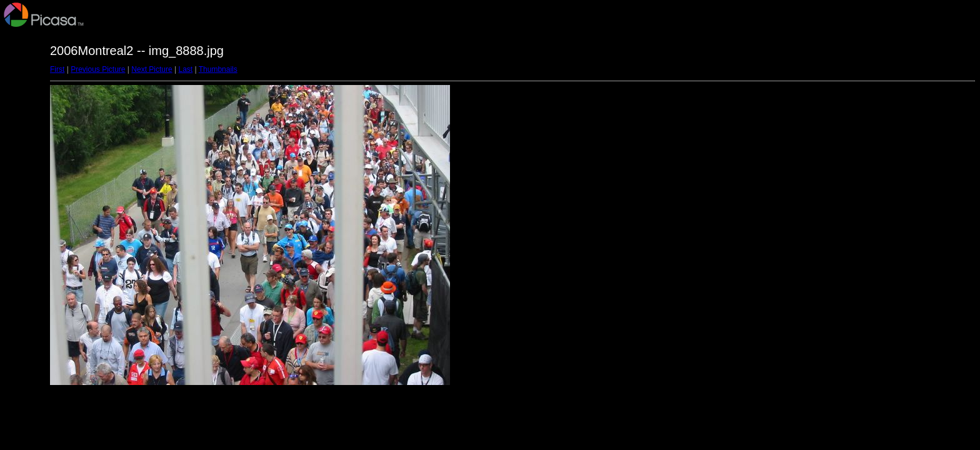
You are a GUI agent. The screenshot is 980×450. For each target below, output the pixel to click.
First (57, 69)
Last (185, 69)
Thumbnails (218, 69)
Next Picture (152, 69)
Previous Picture (98, 69)
